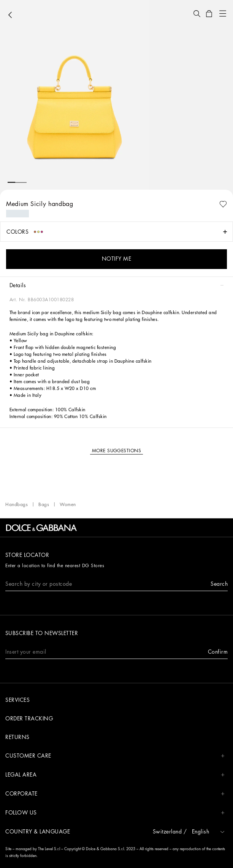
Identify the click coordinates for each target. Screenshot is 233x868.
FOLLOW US (115, 813)
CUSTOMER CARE (115, 756)
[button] (197, 14)
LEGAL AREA (115, 775)
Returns (17, 737)
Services (17, 700)
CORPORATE (115, 794)
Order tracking (29, 719)
